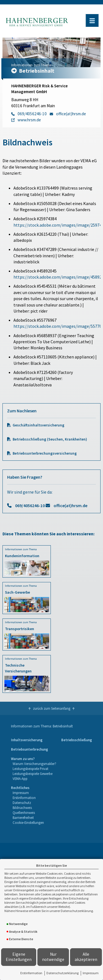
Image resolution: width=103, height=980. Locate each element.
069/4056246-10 (30, 505)
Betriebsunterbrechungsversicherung (45, 453)
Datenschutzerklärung (62, 973)
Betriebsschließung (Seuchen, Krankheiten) (50, 439)
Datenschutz (22, 803)
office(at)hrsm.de (70, 505)
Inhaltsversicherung (27, 740)
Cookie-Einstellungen (28, 822)
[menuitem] (27, 740)
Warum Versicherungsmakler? (34, 764)
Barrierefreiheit (23, 817)
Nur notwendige (53, 957)
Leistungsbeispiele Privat (30, 769)
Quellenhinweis (24, 813)
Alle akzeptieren (86, 957)
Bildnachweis (22, 808)
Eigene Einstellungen (19, 957)
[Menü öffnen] (92, 20)
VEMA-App (20, 779)
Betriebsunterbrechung (30, 749)
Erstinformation (31, 973)
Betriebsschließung (77, 740)
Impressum (91, 973)
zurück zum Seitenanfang (52, 708)
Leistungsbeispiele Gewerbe (33, 774)
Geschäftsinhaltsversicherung (38, 425)
